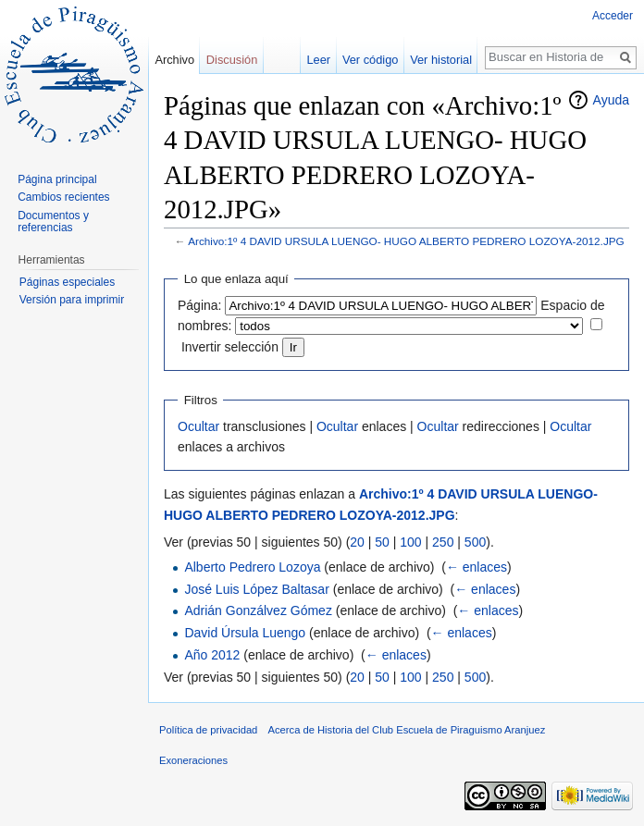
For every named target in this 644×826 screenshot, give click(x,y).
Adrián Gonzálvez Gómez (258, 610)
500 (475, 542)
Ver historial (441, 60)
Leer (319, 60)
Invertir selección (230, 347)
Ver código (370, 60)
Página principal (57, 179)
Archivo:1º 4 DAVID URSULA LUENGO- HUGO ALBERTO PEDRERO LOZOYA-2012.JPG (406, 241)
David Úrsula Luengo (245, 633)
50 (382, 542)
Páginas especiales (67, 282)
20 (357, 542)
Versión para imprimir (72, 300)
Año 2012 (212, 655)
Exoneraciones (193, 760)
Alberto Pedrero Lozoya (252, 567)
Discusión (232, 60)
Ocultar (198, 426)
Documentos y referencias (53, 222)
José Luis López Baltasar (256, 589)
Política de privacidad (208, 730)
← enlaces (477, 567)
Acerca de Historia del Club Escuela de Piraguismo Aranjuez (407, 730)
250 (443, 542)
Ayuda (611, 100)
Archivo (174, 60)
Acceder (613, 16)
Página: (199, 305)
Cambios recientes (63, 197)
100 (410, 542)
